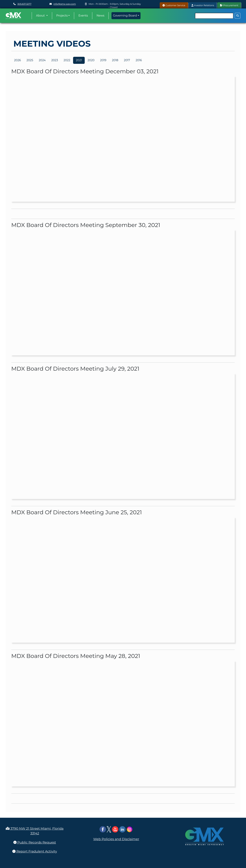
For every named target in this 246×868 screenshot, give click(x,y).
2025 (30, 60)
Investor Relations (203, 5)
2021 (79, 60)
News (100, 16)
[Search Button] (238, 16)
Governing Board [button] (125, 16)
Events (83, 16)
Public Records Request (35, 842)
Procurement (229, 5)
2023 (55, 60)
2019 (103, 60)
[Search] (214, 16)
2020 (91, 60)
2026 (17, 60)
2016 (139, 60)
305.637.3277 (24, 4)
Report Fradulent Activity (35, 851)
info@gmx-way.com (65, 4)
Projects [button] (62, 16)
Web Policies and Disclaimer (116, 839)
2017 (127, 60)
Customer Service (174, 5)
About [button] (41, 16)
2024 (42, 60)
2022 (67, 60)
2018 (115, 60)
